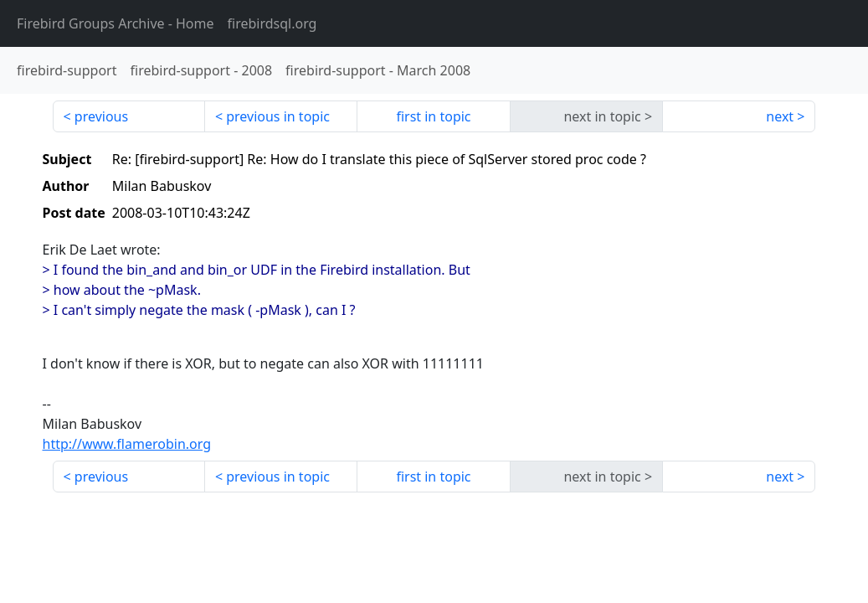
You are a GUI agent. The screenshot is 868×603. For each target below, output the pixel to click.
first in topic (433, 116)
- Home (116, 23)
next (780, 116)
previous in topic (278, 116)
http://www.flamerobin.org (127, 444)
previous (101, 116)
